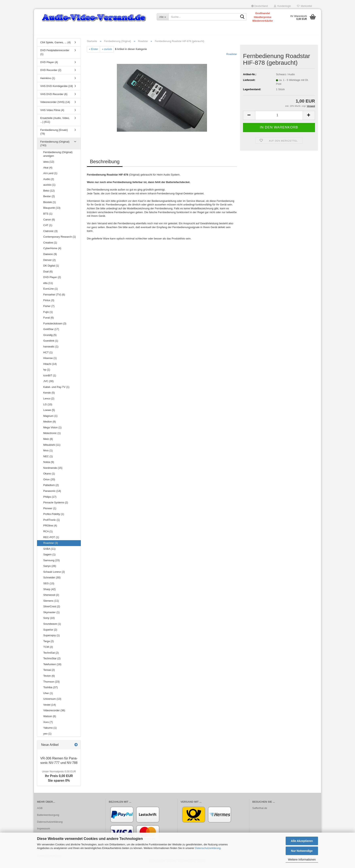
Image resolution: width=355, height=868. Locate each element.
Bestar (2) (49, 198)
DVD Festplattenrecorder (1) (55, 54)
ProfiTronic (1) (52, 522)
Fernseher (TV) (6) (54, 297)
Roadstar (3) (51, 545)
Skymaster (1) (51, 614)
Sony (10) (49, 620)
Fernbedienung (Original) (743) (55, 146)
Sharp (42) (49, 591)
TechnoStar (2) (52, 661)
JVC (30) (48, 383)
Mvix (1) (48, 453)
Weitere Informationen (302, 860)
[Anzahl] (279, 117)
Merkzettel (304, 6)
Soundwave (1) (52, 626)
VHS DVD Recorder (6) (54, 96)
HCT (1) (48, 354)
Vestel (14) (50, 707)
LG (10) (48, 406)
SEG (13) (49, 585)
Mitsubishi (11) (52, 447)
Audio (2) (49, 181)
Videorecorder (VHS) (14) (55, 104)
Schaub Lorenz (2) (54, 574)
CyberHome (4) (52, 250)
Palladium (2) (51, 487)
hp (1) (47, 372)
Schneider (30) (52, 580)
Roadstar (232, 56)
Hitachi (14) (50, 366)
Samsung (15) (52, 562)
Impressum (43, 831)
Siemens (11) (51, 603)
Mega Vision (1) (52, 429)
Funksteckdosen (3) (55, 325)
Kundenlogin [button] (282, 6)
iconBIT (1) (50, 377)
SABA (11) (49, 551)
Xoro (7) (48, 724)
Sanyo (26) (50, 568)
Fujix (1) (48, 314)
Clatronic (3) (50, 233)
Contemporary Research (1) (60, 239)
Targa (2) (49, 643)
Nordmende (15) (53, 470)
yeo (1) (47, 736)
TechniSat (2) (51, 655)
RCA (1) (48, 533)
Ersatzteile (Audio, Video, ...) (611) (55, 122)
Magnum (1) (50, 418)
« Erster (94, 51)
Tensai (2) (49, 672)
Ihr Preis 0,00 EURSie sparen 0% (59, 778)
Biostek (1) (50, 204)
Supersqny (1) (52, 637)
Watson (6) (50, 718)
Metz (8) (48, 441)
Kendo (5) (49, 395)
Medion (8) (50, 424)
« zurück (107, 51)
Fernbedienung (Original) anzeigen (58, 156)
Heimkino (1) (48, 80)
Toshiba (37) (51, 689)
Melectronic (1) (52, 435)
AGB (40, 810)
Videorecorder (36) (54, 713)
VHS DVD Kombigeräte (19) (57, 88)
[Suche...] (163, 17)
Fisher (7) (49, 308)
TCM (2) (48, 649)
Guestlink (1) (51, 343)
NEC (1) (48, 458)
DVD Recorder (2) (51, 72)
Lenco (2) (49, 401)
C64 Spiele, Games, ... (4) (55, 44)
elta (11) (48, 285)
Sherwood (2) (51, 597)
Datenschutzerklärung (208, 848)
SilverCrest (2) (52, 608)
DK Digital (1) (51, 268)
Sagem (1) (49, 556)
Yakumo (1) (50, 730)
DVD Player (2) (52, 279)
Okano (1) (49, 476)
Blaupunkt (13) (52, 210)
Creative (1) (50, 245)
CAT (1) (48, 227)
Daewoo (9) (50, 256)
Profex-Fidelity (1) (54, 516)
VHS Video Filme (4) (52, 112)
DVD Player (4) (49, 64)
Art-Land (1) (50, 175)
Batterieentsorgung (48, 817)
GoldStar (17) (51, 331)
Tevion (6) (49, 678)
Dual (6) (48, 274)
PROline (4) (50, 528)
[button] (260, 6)
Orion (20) (49, 481)
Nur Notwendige (302, 851)
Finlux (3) (49, 302)
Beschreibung (105, 164)
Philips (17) (50, 499)
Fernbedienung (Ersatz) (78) (54, 134)
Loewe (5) (49, 412)
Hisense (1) (50, 360)
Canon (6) (49, 222)
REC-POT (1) (51, 539)
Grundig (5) (50, 337)
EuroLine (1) (51, 291)
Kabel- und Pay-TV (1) (56, 389)
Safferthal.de (260, 810)
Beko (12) (49, 193)
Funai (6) (49, 320)
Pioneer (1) (50, 510)
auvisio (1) (49, 187)
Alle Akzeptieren (302, 841)
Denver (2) (49, 262)
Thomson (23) (51, 684)
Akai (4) (48, 170)
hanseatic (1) (51, 349)
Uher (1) (48, 695)
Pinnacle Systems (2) (56, 504)
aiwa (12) (49, 164)
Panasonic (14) (52, 493)
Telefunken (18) (52, 666)
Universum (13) (52, 701)
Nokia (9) (49, 464)
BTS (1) (48, 216)
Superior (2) (50, 632)
